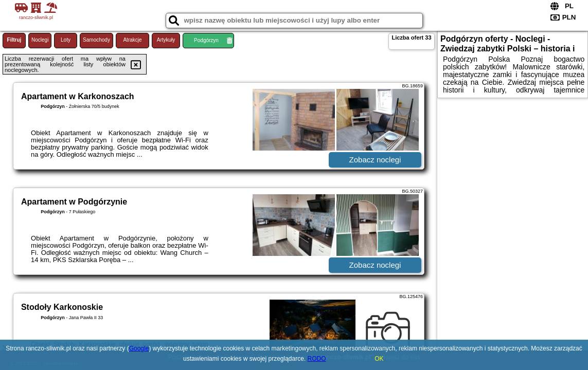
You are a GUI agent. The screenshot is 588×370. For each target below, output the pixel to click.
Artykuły (166, 40)
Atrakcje (132, 40)
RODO (317, 359)
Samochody (96, 40)
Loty (66, 40)
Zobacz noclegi (375, 160)
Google (139, 348)
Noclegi (40, 40)
